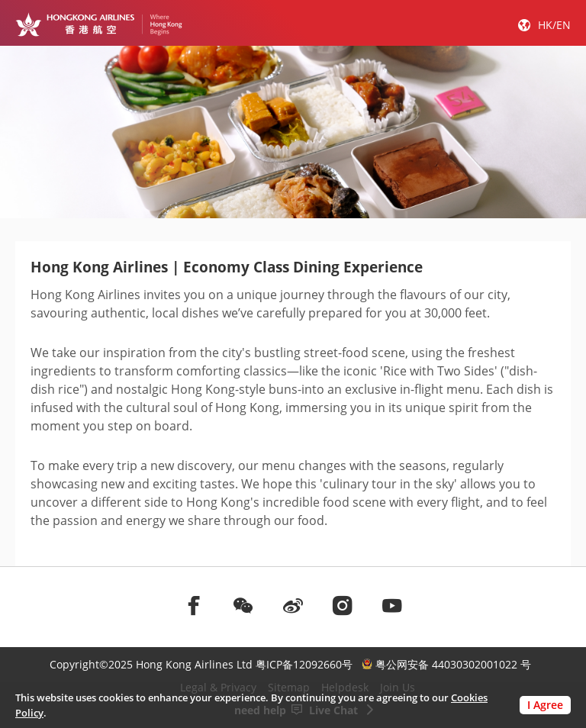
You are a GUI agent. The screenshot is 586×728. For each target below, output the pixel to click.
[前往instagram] (343, 605)
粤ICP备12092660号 (304, 664)
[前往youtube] (392, 605)
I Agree (545, 705)
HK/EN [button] (554, 25)
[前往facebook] (194, 605)
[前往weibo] (293, 605)
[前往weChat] (243, 605)
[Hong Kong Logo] (99, 24)
